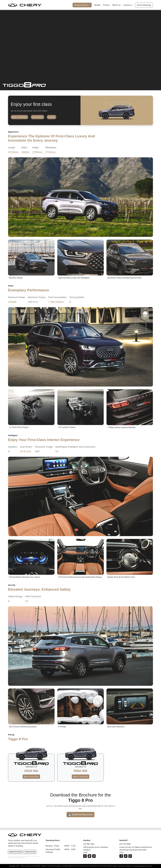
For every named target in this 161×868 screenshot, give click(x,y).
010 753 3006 (125, 844)
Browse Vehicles (81, 5)
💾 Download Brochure (81, 814)
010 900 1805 (89, 844)
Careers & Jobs (30, 852)
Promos (106, 5)
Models (97, 5)
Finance (52, 117)
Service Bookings (144, 5)
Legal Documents (15, 852)
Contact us (128, 5)
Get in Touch (38, 117)
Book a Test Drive (19, 117)
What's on (117, 5)
